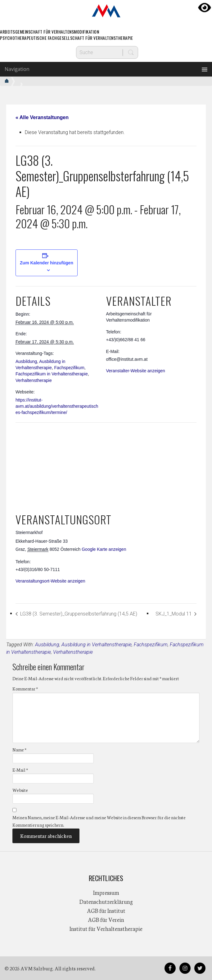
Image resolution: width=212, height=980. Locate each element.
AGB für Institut (106, 910)
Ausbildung (26, 361)
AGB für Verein (106, 919)
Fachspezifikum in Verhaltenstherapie (52, 374)
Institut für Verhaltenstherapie (106, 928)
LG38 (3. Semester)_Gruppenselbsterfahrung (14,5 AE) (78, 614)
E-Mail (20, 770)
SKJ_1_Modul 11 (174, 614)
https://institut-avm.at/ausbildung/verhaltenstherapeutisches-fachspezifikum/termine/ (57, 406)
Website (20, 790)
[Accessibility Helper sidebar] (205, 7)
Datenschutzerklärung (106, 901)
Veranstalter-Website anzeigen (136, 371)
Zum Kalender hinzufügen (47, 263)
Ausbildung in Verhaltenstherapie (97, 645)
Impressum (106, 892)
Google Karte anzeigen (104, 549)
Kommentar (25, 689)
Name (19, 750)
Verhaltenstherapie (34, 380)
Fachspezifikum (69, 368)
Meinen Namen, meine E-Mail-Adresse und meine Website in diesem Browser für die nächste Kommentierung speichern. (99, 821)
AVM (106, 11)
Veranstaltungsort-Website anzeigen (50, 581)
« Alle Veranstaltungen (42, 117)
